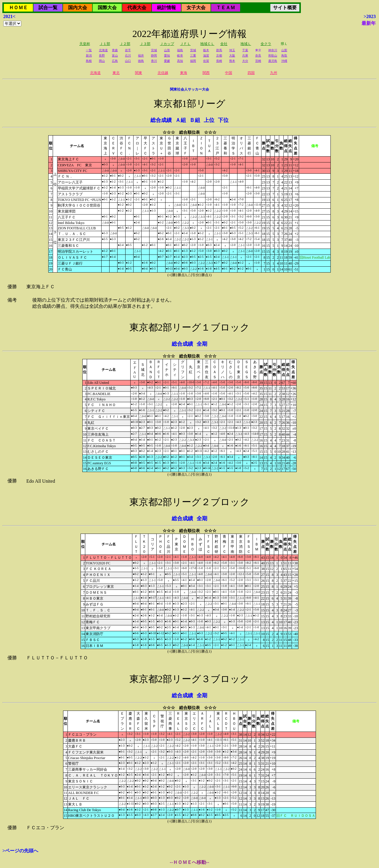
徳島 (141, 61)
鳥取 (284, 55)
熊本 (232, 61)
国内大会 (78, 8)
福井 (141, 55)
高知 (180, 61)
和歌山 (273, 55)
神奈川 (273, 50)
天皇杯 (85, 44)
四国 (251, 73)
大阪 (232, 55)
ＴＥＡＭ (226, 8)
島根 (89, 61)
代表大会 (137, 8)
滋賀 (206, 55)
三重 (193, 55)
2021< (9, 16)
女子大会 (196, 8)
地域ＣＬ (207, 44)
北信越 (163, 73)
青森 (115, 50)
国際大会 (107, 8)
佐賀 (206, 61)
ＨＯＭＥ (18, 8)
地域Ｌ (246, 44)
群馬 (219, 50)
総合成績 (161, 120)
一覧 (89, 50)
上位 (209, 120)
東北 (116, 73)
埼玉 (232, 50)
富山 (115, 55)
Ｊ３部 (145, 44)
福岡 (193, 61)
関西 (206, 73)
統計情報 (166, 8)
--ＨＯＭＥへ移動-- (189, 862)
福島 (180, 50)
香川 (154, 61)
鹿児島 (273, 61)
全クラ (266, 44)
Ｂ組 (195, 120)
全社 (224, 44)
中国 (229, 73)
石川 (128, 55)
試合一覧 (48, 8)
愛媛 (167, 61)
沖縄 (284, 61)
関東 (139, 73)
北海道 (103, 50)
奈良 (258, 55)
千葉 (245, 50)
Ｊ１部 (105, 44)
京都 (219, 55)
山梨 (284, 50)
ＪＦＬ (185, 44)
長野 (102, 55)
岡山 (102, 61)
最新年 (369, 23)
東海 (184, 73)
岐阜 (180, 55)
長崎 (219, 61)
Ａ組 (181, 120)
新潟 (89, 55)
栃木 (206, 50)
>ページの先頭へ (20, 851)
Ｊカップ (167, 44)
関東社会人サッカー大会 (189, 89)
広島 (115, 61)
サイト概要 (285, 8)
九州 (274, 73)
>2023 (370, 16)
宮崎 (258, 61)
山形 (167, 50)
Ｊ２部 (125, 44)
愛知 (167, 55)
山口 (128, 61)
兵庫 (245, 55)
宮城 (154, 50)
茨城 (193, 50)
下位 (223, 120)
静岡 (154, 55)
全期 (202, 344)
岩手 (128, 50)
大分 (245, 61)
